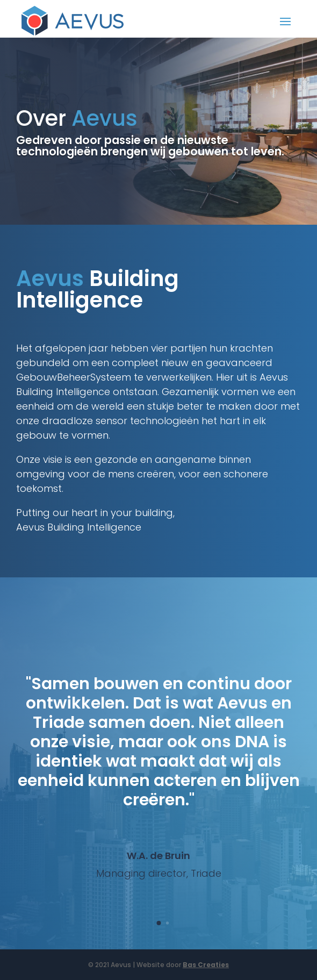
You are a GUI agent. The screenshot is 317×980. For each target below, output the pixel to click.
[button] (158, 923)
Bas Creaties (206, 965)
